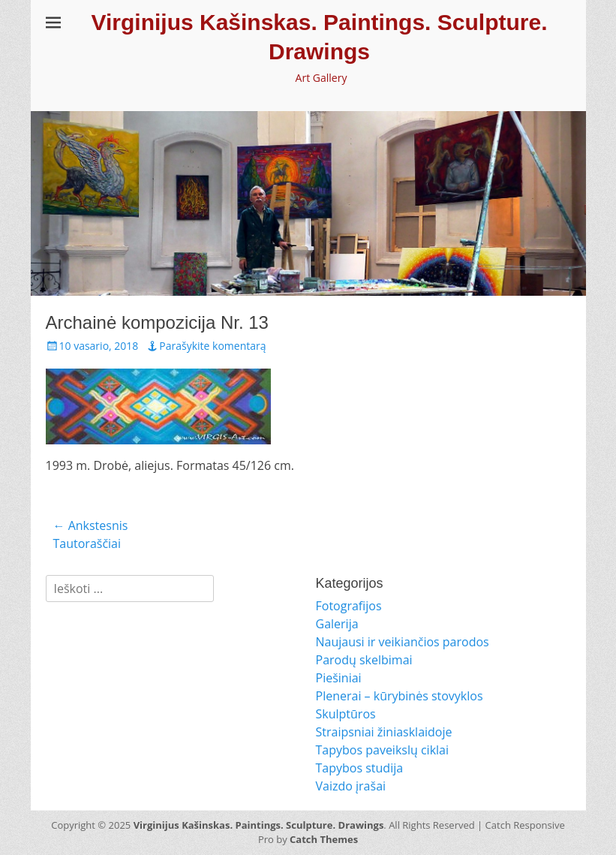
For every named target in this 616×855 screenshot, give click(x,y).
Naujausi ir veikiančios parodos (403, 642)
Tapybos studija (360, 768)
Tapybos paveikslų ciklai (383, 750)
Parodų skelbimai (364, 660)
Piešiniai (339, 678)
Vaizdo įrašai (351, 786)
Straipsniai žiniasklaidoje (384, 732)
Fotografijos (349, 606)
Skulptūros (346, 714)
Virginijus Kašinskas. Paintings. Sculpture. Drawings (259, 825)
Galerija (337, 624)
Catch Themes (324, 839)
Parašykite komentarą (212, 346)
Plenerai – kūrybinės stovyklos (400, 696)
